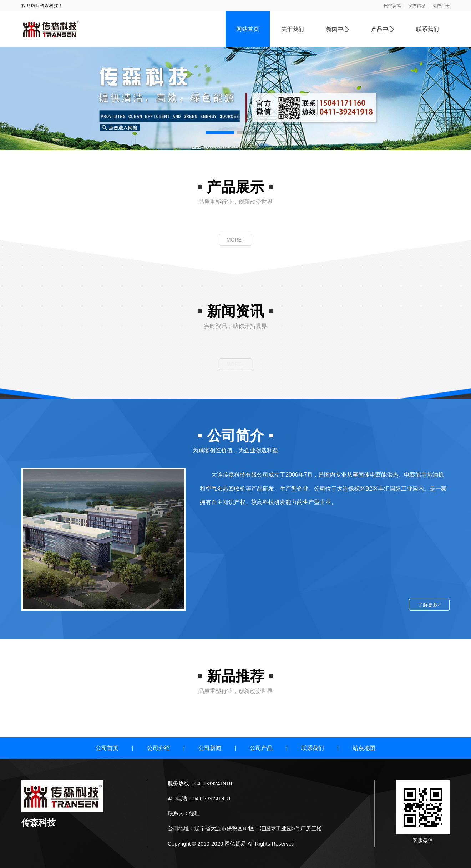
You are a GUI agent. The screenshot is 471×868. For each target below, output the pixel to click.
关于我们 (293, 29)
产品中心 (383, 29)
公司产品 (261, 748)
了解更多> (429, 605)
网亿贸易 (392, 6)
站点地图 (364, 748)
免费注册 (441, 6)
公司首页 (107, 748)
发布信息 (417, 6)
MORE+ (235, 240)
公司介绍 (158, 748)
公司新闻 (210, 748)
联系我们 (427, 29)
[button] (220, 133)
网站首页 (248, 29)
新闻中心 (338, 29)
